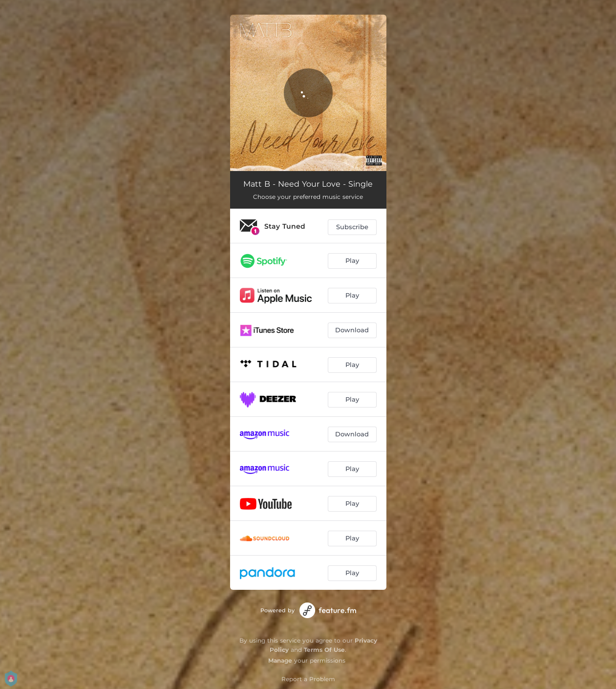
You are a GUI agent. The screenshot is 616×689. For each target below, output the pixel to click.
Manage (280, 660)
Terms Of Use (324, 650)
